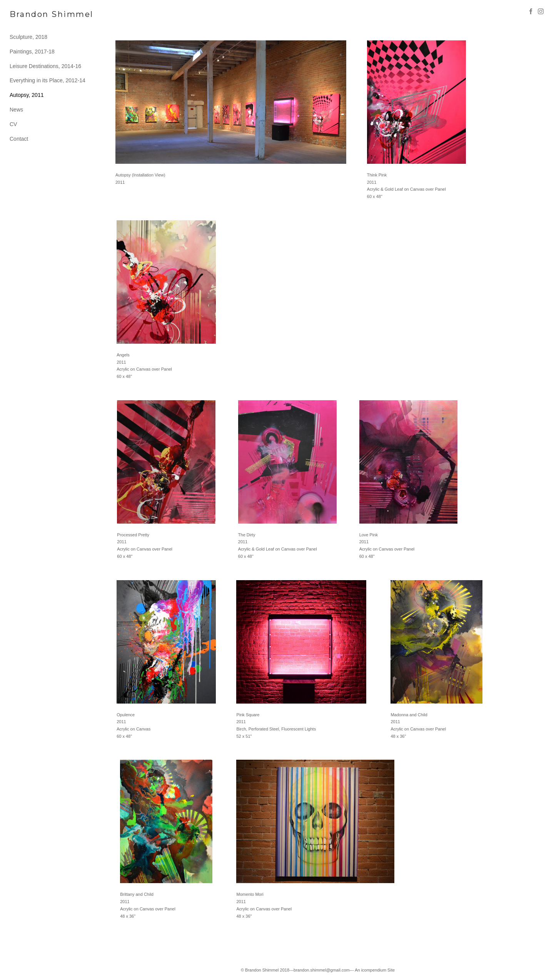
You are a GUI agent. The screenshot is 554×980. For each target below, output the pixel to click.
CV (13, 124)
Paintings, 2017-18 (32, 52)
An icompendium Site (375, 970)
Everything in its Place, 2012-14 (48, 80)
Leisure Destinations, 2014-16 (45, 66)
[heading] (29, 14)
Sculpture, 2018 (28, 37)
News (16, 110)
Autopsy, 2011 (27, 95)
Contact (19, 139)
